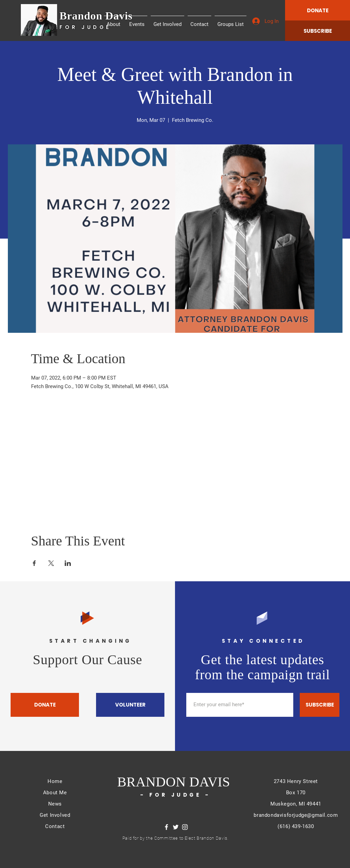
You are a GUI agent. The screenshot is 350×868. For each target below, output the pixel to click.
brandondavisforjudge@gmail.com (296, 815)
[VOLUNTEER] (130, 705)
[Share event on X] (51, 563)
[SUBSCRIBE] (318, 31)
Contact (55, 826)
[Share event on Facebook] (34, 563)
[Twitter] (176, 827)
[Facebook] (166, 827)
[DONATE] (318, 10)
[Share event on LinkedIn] (68, 563)
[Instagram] (185, 827)
